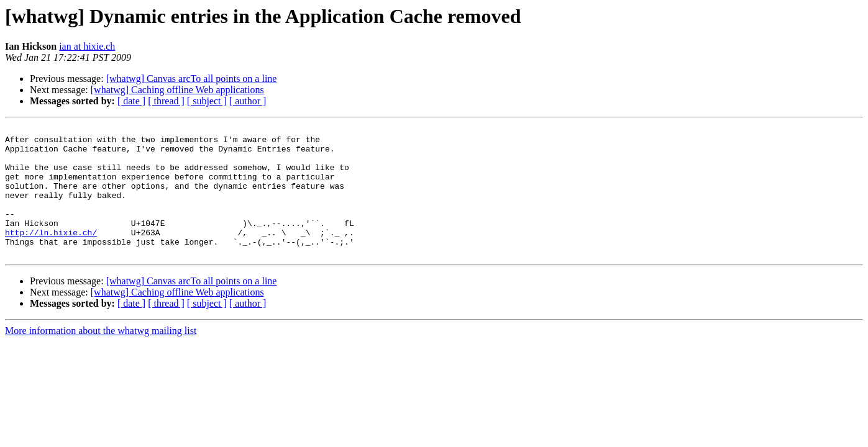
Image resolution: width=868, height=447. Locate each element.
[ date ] (131, 101)
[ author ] (248, 101)
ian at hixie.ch (87, 46)
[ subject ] (207, 101)
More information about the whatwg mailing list (101, 357)
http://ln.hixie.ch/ (51, 255)
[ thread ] (166, 101)
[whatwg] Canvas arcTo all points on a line (192, 79)
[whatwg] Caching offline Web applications (177, 90)
